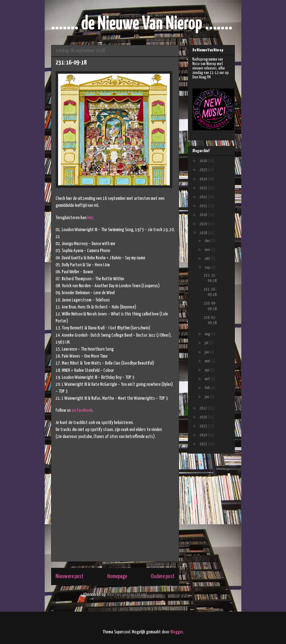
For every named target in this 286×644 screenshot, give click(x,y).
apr (208, 370)
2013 (204, 444)
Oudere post (163, 576)
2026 (204, 161)
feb (208, 388)
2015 (204, 426)
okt (208, 259)
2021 (204, 206)
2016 (204, 417)
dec (208, 241)
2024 (204, 179)
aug (208, 334)
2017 (204, 408)
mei (208, 361)
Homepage (117, 576)
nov (208, 250)
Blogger (177, 632)
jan (207, 397)
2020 (204, 215)
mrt (208, 379)
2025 (204, 170)
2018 (204, 233)
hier (90, 218)
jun (207, 352)
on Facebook (82, 410)
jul (207, 343)
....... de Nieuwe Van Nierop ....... (142, 24)
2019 (204, 224)
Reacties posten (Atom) (127, 595)
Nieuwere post (70, 576)
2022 (204, 197)
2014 (204, 435)
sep (208, 268)
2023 (204, 188)
